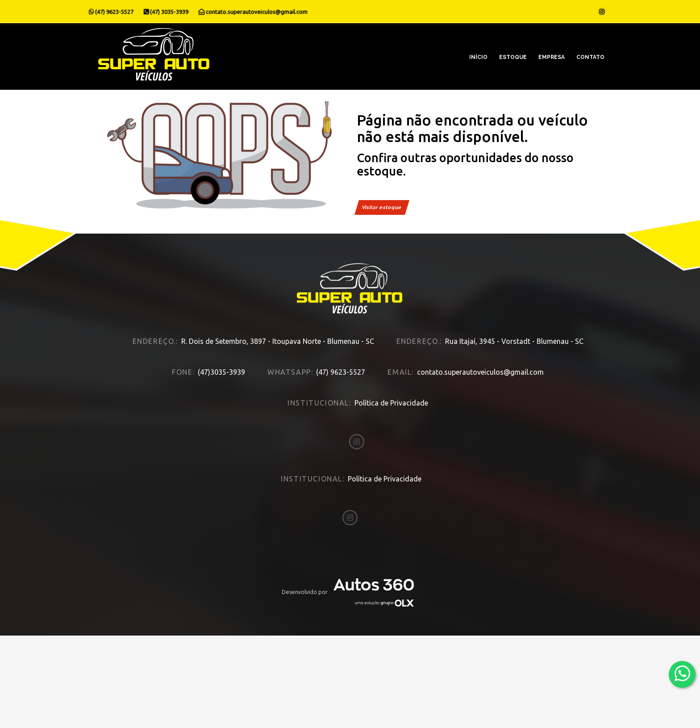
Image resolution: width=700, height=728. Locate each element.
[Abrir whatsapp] (682, 674)
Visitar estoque (382, 207)
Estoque (513, 57)
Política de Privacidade (391, 394)
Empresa (552, 57)
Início (478, 57)
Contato (590, 57)
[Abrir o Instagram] (602, 12)
